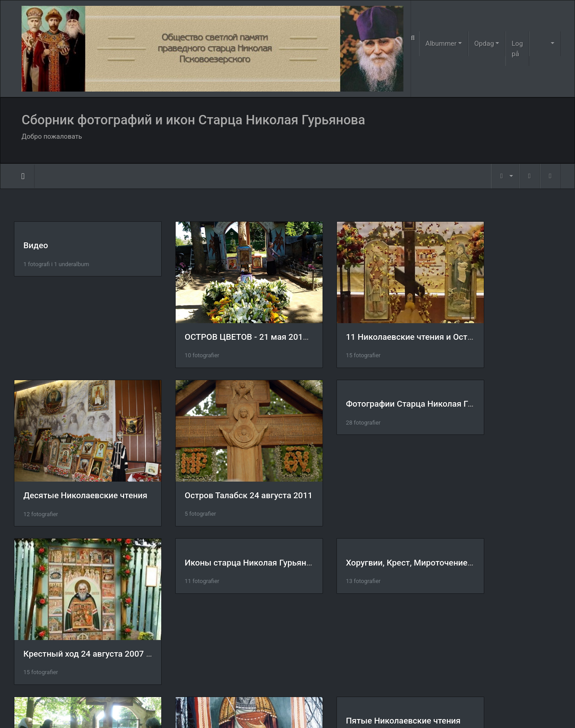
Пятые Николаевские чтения (501, 534)
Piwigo (302, 710)
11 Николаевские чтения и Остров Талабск (389, 322)
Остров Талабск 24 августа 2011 (87, 467)
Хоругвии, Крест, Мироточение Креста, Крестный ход (129, 534)
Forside (23, 176)
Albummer (441, 44)
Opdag (484, 44)
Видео (36, 246)
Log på (517, 49)
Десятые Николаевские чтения (506, 323)
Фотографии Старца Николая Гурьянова (243, 390)
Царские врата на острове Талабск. (374, 610)
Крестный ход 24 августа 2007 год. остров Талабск (405, 466)
